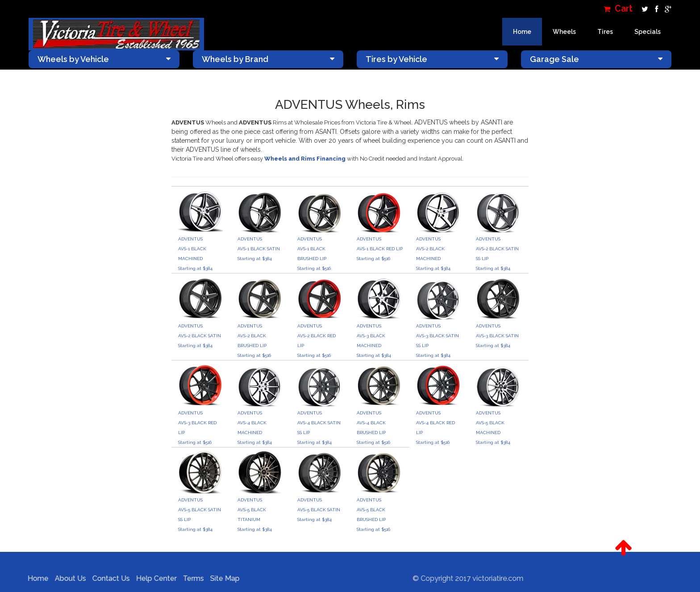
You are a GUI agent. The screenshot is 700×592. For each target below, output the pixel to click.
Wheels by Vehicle (104, 59)
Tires (605, 32)
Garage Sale (596, 59)
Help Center (153, 578)
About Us (67, 578)
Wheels (564, 32)
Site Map (221, 578)
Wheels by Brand (268, 59)
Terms (190, 578)
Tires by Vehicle (432, 59)
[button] (623, 548)
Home (522, 32)
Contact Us (108, 578)
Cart (618, 9)
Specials (648, 32)
